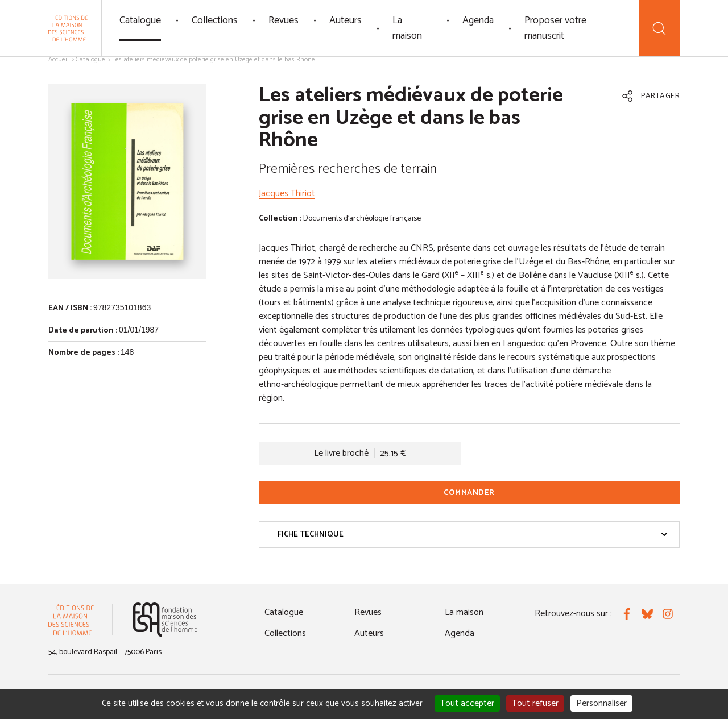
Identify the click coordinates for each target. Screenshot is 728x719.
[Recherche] (659, 28)
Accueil (59, 59)
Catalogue (140, 20)
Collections (215, 20)
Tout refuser (535, 703)
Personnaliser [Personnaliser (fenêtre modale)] (601, 703)
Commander (469, 493)
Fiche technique (473, 535)
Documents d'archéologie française (362, 219)
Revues (284, 20)
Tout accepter (467, 703)
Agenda (478, 20)
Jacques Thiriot (287, 194)
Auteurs (346, 20)
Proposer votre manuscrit (555, 28)
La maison (407, 28)
